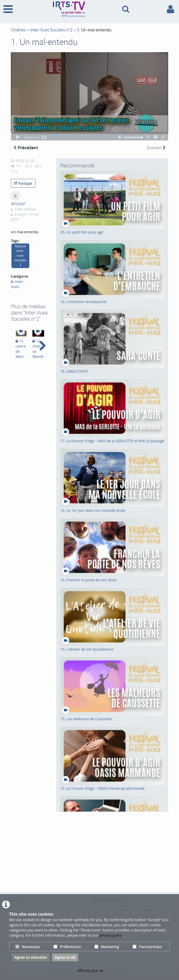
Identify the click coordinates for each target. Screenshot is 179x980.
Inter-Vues (17, 284)
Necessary (28, 947)
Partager (23, 183)
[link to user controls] (170, 9)
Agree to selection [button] (31, 957)
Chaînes (18, 30)
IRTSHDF (18, 204)
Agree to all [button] (65, 957)
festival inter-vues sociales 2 (20, 256)
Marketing (107, 947)
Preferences (67, 947)
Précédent (26, 148)
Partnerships (147, 947)
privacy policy (111, 935)
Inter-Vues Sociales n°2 (51, 30)
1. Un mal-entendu (94, 30)
